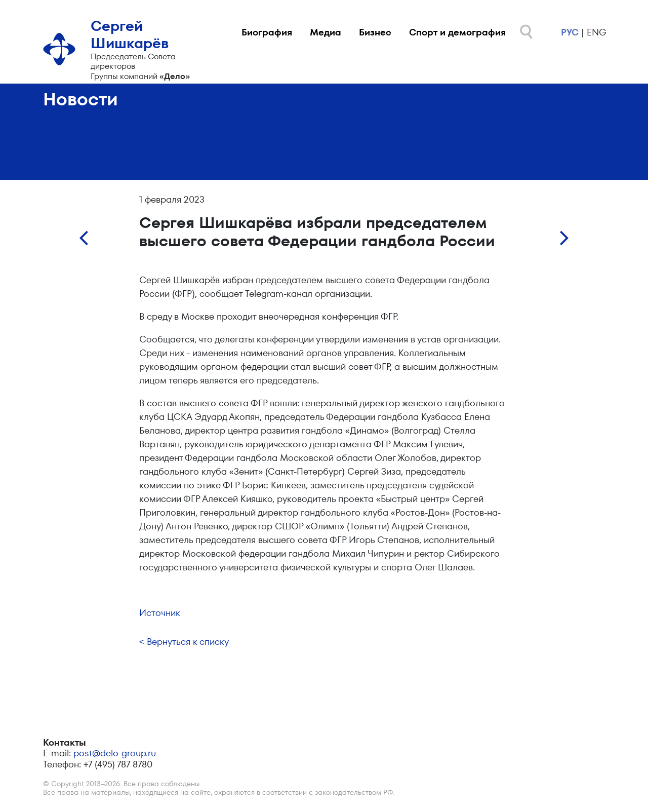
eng (596, 32)
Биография (267, 32)
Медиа (326, 32)
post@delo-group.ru (115, 753)
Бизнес (375, 32)
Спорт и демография (457, 32)
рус (570, 32)
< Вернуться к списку (184, 642)
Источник (160, 613)
